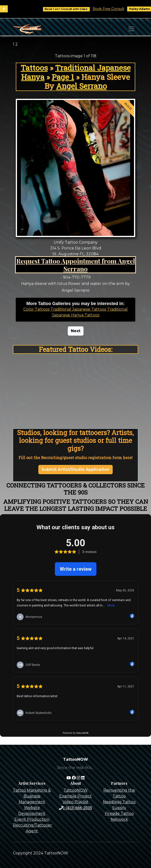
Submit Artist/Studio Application (75, 469)
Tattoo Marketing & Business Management (32, 796)
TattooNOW (76, 790)
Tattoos (34, 68)
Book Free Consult (113, 9)
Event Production (32, 819)
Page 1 (63, 77)
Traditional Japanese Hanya (76, 72)
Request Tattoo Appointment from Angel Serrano (76, 265)
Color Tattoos (36, 309)
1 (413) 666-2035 (75, 808)
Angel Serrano (81, 86)
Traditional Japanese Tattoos (78, 309)
